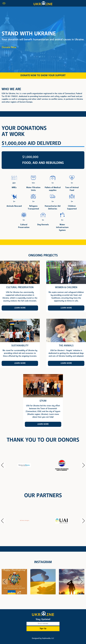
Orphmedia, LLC (48, 638)
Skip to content (8, 10)
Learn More (20, 308)
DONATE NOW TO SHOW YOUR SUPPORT (43, 75)
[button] (3, 465)
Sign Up (43, 629)
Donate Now (9, 47)
